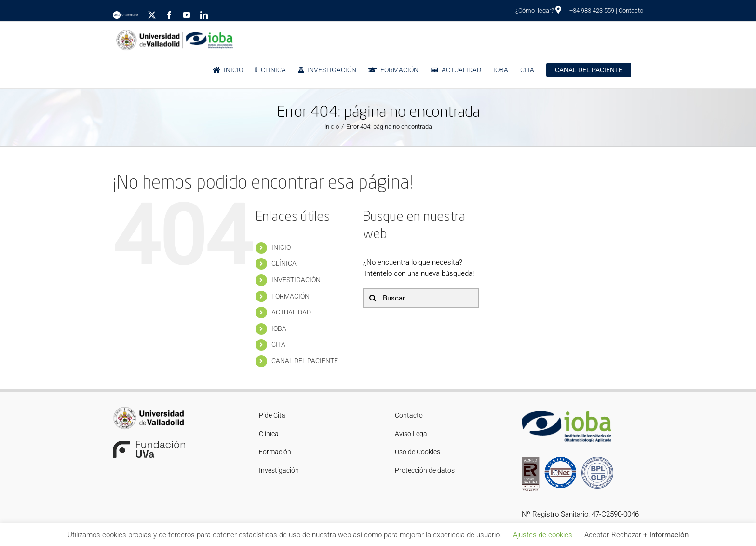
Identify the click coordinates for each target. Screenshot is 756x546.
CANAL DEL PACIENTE (305, 361)
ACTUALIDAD (291, 312)
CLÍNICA (284, 263)
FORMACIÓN (290, 296)
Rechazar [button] (626, 535)
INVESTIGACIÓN (296, 280)
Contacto (631, 10)
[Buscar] (373, 298)
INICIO (281, 247)
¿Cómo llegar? (538, 10)
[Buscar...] (421, 298)
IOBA (279, 328)
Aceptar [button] (597, 535)
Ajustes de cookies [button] (543, 535)
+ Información (666, 535)
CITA (278, 344)
